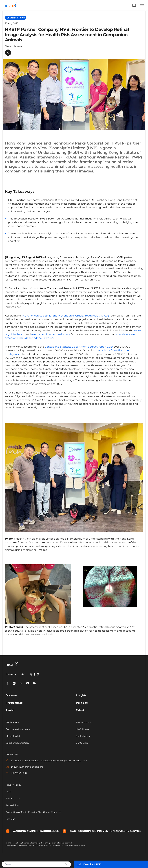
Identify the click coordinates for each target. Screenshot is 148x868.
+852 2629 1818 (16, 773)
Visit (23, 674)
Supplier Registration (17, 743)
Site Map (10, 819)
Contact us (82, 743)
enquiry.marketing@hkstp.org (25, 767)
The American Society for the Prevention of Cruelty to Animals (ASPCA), (65, 316)
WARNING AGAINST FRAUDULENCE (32, 831)
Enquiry (134, 5)
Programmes (14, 703)
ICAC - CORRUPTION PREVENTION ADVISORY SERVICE (102, 831)
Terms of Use (13, 798)
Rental (10, 710)
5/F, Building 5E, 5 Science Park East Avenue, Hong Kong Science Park (46, 761)
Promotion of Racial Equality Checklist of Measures (33, 812)
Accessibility (12, 805)
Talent (80, 710)
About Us (11, 674)
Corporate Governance (18, 729)
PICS (8, 792)
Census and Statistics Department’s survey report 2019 (79, 347)
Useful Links (82, 729)
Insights (81, 695)
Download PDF (89, 864)
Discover (11, 695)
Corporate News (16, 18)
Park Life (82, 703)
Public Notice (83, 736)
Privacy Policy (13, 785)
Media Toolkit (13, 736)
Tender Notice (83, 722)
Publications (12, 722)
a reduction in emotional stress (51, 334)
